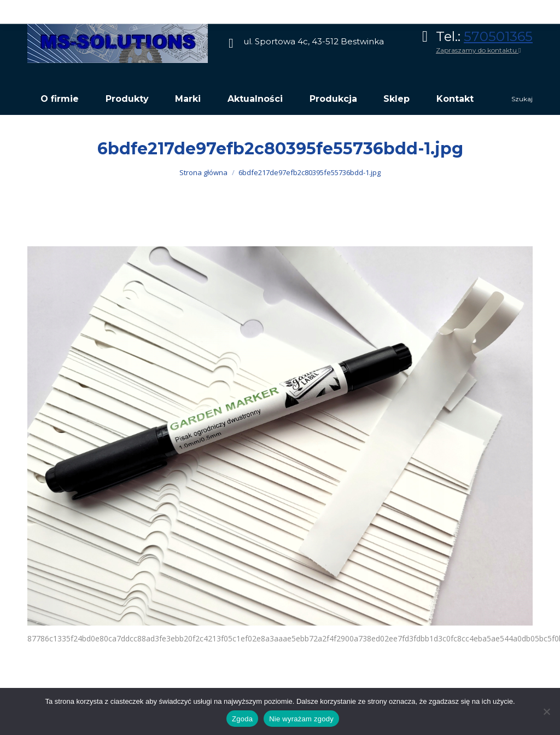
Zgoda (242, 719)
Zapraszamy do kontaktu (478, 50)
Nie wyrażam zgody (301, 719)
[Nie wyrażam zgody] (546, 711)
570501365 (498, 36)
